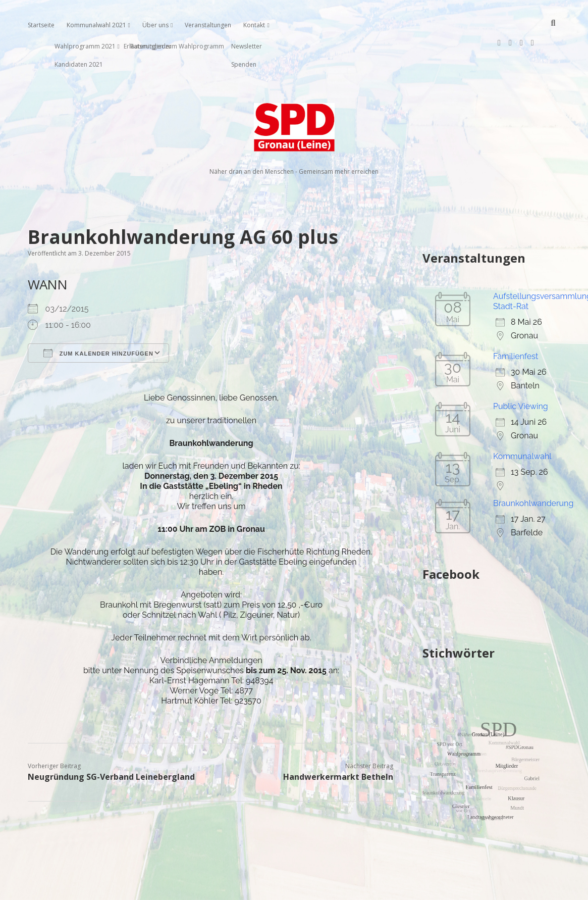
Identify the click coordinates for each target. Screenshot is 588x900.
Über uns (155, 25)
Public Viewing (521, 374)
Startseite (41, 25)
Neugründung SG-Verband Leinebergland (111, 744)
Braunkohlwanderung (533, 471)
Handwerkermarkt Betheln (338, 744)
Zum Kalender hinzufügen (98, 321)
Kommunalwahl (522, 424)
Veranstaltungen (208, 25)
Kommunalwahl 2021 (96, 25)
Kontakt (254, 25)
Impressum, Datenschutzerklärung (294, 888)
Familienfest (516, 324)
